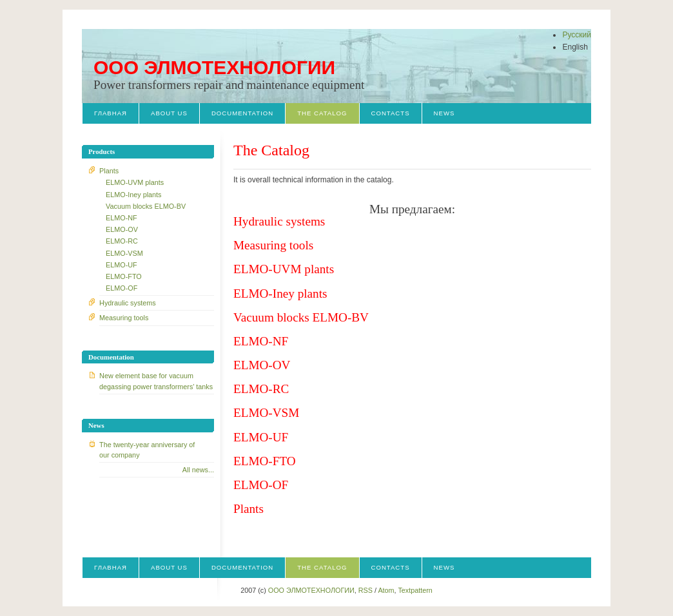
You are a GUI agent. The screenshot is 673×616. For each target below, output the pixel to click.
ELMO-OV (122, 229)
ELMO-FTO (124, 276)
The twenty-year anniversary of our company (147, 450)
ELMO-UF (122, 265)
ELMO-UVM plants (135, 182)
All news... (198, 470)
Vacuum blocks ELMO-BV (146, 206)
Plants (109, 171)
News (444, 113)
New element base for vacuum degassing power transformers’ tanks (156, 381)
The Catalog (322, 113)
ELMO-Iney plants (133, 195)
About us (169, 113)
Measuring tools (124, 318)
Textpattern (415, 590)
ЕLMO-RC (122, 241)
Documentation (242, 113)
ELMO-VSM (124, 253)
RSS (366, 590)
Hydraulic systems (128, 303)
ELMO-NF (122, 218)
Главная (111, 113)
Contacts (391, 113)
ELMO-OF (122, 288)
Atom (386, 590)
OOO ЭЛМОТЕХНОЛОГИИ (214, 67)
